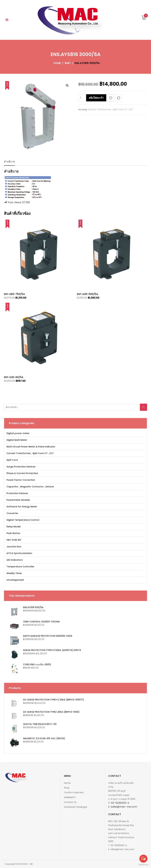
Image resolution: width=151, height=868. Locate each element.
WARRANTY (70, 797)
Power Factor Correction (21, 480)
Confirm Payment (74, 792)
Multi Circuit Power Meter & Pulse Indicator (31, 447)
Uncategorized (15, 580)
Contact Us (70, 802)
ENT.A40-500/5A (87, 294)
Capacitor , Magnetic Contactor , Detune (30, 487)
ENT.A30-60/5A (14, 377)
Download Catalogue (76, 807)
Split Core (12, 460)
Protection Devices (17, 493)
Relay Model (14, 527)
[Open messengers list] (143, 859)
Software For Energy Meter (22, 507)
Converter (12, 513)
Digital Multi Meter (17, 440)
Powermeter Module (18, 500)
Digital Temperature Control (23, 520)
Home (67, 783)
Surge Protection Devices (21, 467)
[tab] (9, 162)
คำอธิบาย (9, 162)
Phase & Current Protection (22, 473)
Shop (67, 788)
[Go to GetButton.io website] (143, 865)
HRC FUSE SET (14, 540)
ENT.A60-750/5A (14, 294)
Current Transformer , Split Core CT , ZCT (111, 109)
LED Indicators (15, 560)
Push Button (13, 533)
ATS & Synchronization (19, 553)
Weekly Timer (14, 573)
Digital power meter (18, 433)
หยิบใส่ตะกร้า (96, 98)
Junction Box (14, 547)
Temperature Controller (20, 567)
